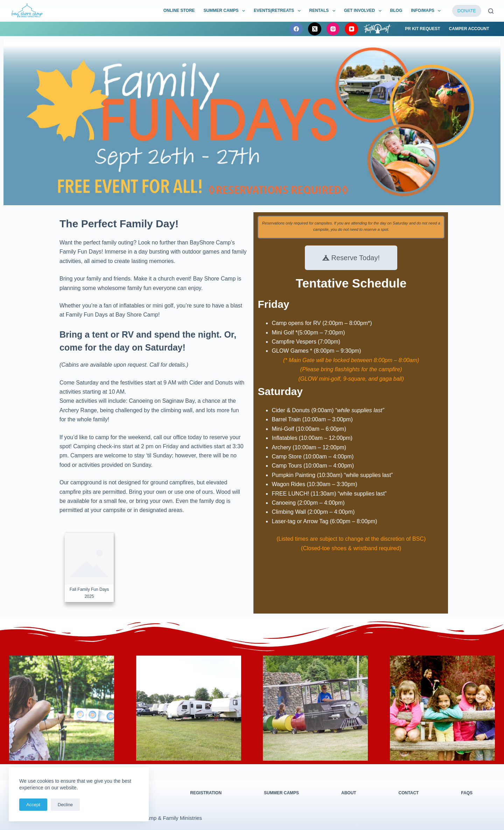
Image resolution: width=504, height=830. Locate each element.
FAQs (467, 793)
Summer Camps (281, 793)
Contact (409, 793)
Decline (65, 805)
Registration (206, 793)
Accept (33, 805)
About (349, 793)
